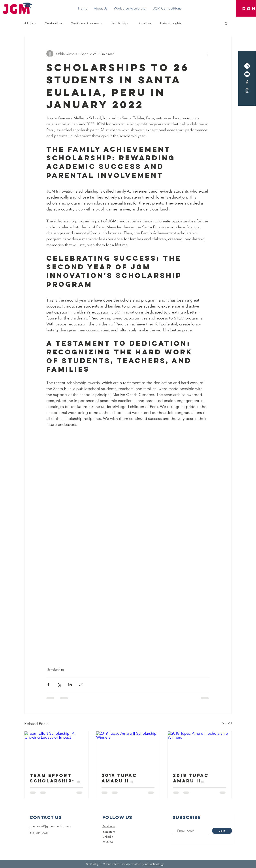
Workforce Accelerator (87, 23)
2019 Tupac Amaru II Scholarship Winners (123, 778)
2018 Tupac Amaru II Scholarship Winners (194, 778)
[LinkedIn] (247, 66)
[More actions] (207, 54)
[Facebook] (247, 82)
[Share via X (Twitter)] (59, 685)
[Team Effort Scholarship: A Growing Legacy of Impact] (56, 749)
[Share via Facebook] (48, 685)
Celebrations (54, 23)
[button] (226, 23)
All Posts (30, 23)
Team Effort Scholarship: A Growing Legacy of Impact (55, 778)
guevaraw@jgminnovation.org (50, 826)
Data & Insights (171, 23)
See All (227, 723)
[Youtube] (247, 74)
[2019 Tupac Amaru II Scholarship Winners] (128, 749)
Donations (144, 23)
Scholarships (120, 23)
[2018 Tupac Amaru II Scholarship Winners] (200, 749)
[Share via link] (81, 685)
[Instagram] (247, 91)
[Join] (222, 831)
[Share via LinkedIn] (70, 685)
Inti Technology (154, 864)
